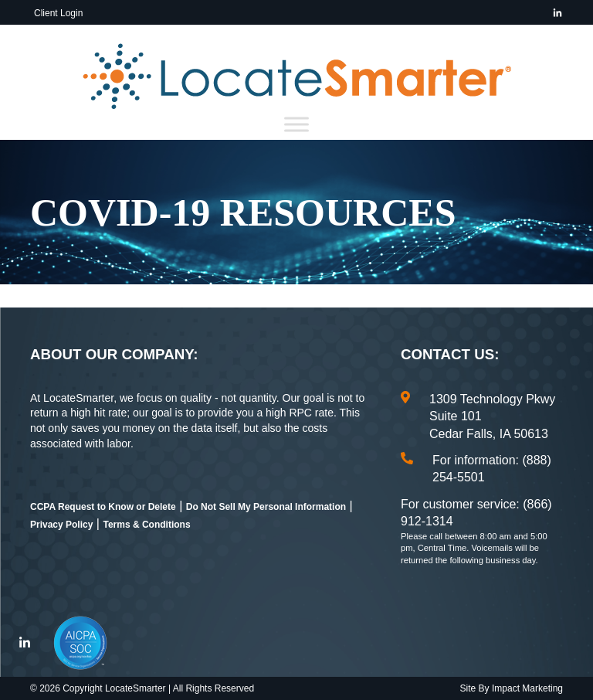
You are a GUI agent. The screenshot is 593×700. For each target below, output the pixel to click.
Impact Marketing (527, 688)
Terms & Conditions (146, 525)
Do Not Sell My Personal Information (266, 507)
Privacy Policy (61, 525)
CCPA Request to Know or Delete (103, 507)
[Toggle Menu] (296, 125)
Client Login (58, 13)
